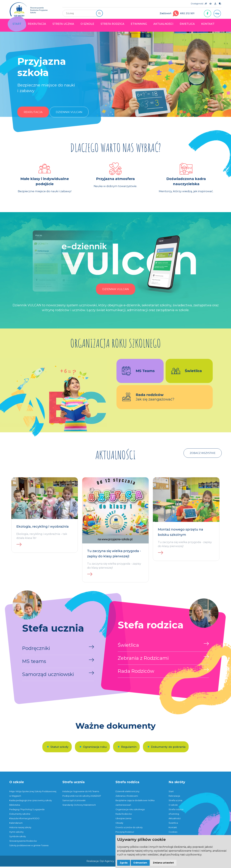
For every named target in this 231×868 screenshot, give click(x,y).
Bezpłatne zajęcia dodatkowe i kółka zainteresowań (135, 804)
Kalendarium (16, 824)
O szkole (87, 24)
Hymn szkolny (16, 833)
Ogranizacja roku (95, 748)
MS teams (34, 663)
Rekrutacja (37, 24)
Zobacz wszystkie (203, 455)
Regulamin (129, 748)
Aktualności (163, 24)
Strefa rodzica (112, 24)
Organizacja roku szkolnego (130, 811)
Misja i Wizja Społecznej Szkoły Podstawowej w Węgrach (33, 795)
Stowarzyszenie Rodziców (23, 842)
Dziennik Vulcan (69, 114)
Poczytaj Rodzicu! (125, 833)
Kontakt (208, 24)
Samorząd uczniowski (48, 676)
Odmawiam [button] (140, 863)
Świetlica (187, 24)
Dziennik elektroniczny (127, 793)
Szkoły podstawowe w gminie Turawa (29, 847)
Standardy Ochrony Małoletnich (79, 806)
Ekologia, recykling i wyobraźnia (43, 528)
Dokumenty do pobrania (168, 748)
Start (17, 24)
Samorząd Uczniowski (74, 802)
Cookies (173, 833)
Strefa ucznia (63, 24)
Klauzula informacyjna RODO (24, 820)
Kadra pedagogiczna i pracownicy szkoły (31, 802)
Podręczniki (36, 650)
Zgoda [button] (124, 863)
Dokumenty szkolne (20, 815)
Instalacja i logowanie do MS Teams (81, 793)
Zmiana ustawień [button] (163, 863)
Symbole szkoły (18, 838)
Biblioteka (15, 806)
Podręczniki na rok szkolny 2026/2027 (82, 797)
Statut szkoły (59, 748)
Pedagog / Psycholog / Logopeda (27, 811)
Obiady (119, 824)
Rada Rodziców (136, 672)
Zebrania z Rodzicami (143, 659)
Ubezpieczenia (123, 820)
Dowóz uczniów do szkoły (129, 829)
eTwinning (139, 24)
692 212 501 (187, 13)
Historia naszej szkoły (20, 829)
